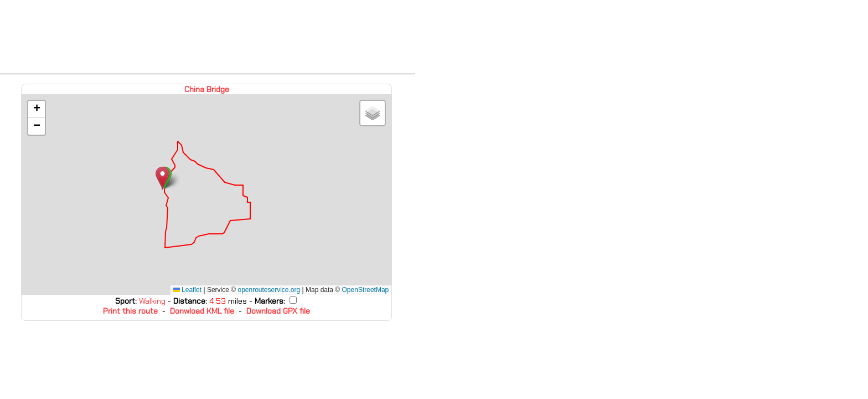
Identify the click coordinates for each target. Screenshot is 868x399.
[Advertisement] (208, 37)
